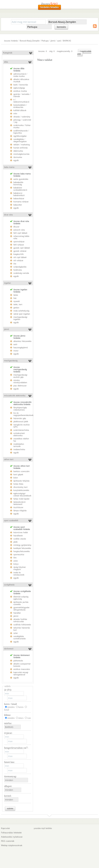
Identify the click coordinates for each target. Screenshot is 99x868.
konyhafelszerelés (21, 490)
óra (15, 264)
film (15, 558)
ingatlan (7, 283)
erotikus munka (20, 91)
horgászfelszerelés (22, 551)
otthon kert (9, 459)
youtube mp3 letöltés (43, 828)
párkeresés (18, 661)
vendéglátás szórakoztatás (20, 637)
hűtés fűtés (18, 484)
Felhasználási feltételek (11, 833)
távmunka (18, 157)
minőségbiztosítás (21, 154)
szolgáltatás (9, 585)
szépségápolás (20, 267)
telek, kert (18, 304)
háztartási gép (20, 418)
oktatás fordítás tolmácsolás (20, 620)
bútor (16, 478)
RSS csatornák (8, 841)
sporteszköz (19, 555)
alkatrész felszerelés (22, 341)
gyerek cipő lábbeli (22, 248)
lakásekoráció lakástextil (19, 503)
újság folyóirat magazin (20, 568)
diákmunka (18, 151)
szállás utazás (20, 539)
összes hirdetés (11, 41)
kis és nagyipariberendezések (23, 414)
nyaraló (17, 301)
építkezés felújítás (21, 481)
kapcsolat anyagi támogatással (21, 673)
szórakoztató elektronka (19, 434)
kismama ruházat (21, 202)
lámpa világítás (20, 511)
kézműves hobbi (21, 532)
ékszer (16, 227)
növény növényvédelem (20, 381)
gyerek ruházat (20, 251)
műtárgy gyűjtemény (22, 545)
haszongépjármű (21, 348)
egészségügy (19, 88)
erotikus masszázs (22, 669)
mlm (15, 114)
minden (11, 707)
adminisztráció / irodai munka (20, 75)
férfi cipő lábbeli (20, 233)
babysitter (18, 205)
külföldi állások (20, 110)
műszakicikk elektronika (15, 396)
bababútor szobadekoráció (20, 189)
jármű (53, 41)
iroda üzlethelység (21, 311)
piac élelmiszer (20, 386)
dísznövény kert (20, 487)
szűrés (10, 808)
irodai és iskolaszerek (19, 574)
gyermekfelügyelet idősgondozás (21, 609)
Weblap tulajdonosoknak (12, 845)
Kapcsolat (5, 828)
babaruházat (19, 199)
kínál (7, 710)
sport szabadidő (11, 520)
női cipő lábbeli (20, 257)
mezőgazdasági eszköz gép (20, 376)
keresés (61, 27)
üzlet (16, 633)
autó (59, 41)
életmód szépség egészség (21, 598)
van (29, 718)
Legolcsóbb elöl (84, 53)
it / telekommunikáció (21, 101)
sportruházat (19, 242)
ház (15, 298)
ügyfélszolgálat (20, 136)
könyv (16, 564)
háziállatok (18, 536)
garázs (16, 308)
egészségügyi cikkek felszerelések (22, 495)
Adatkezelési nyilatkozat (12, 837)
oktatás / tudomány (22, 117)
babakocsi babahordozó (19, 194)
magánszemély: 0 (65, 51)
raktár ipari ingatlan (22, 314)
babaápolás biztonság (18, 183)
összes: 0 (43, 51)
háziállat (17, 613)
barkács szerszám (21, 471)
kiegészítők (18, 254)
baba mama (9, 167)
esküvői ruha (19, 230)
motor (16, 351)
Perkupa (45, 41)
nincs (21, 718)
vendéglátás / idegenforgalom (20, 140)
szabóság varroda (21, 273)
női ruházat (18, 260)
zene (16, 561)
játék (16, 542)
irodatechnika (19, 449)
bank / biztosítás (21, 85)
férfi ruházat (19, 245)
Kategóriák (8, 53)
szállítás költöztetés (22, 625)
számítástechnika (21, 430)
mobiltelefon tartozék (19, 445)
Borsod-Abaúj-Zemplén (30, 41)
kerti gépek (18, 475)
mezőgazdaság (11, 361)
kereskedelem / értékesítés (20, 106)
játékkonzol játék (21, 422)
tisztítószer (18, 507)
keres (21, 707)
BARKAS (67, 41)
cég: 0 (52, 51)
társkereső (9, 649)
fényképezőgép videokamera (20, 409)
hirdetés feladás (50, 7)
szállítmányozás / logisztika (21, 132)
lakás (16, 295)
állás (6, 62)
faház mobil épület (21, 499)
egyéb (16, 160)
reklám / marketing (22, 145)
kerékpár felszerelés (22, 548)
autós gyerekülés (21, 179)
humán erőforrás (20, 148)
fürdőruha (17, 270)
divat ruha (8, 215)
